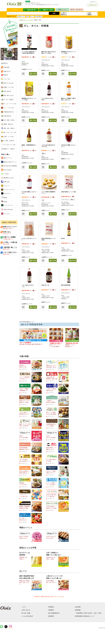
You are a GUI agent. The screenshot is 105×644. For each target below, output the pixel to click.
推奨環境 (51, 616)
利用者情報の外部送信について (85, 616)
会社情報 (78, 607)
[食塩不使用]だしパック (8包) (69, 192)
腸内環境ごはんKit (7, 178)
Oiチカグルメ (6, 193)
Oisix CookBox (6, 170)
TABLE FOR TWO (7, 209)
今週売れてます (21, 16)
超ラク (32, 16)
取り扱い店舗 (26, 613)
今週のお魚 (5, 182)
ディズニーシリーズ (8, 190)
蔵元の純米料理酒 (66, 285)
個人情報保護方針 (54, 613)
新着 (28, 16)
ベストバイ (5, 186)
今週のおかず (7, 71)
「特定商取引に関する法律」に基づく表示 (88, 613)
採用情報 (78, 610)
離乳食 (4, 198)
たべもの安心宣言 (27, 616)
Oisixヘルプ (92, 5)
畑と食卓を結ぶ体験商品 (9, 166)
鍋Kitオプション (7, 158)
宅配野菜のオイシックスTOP (26, 20)
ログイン (93, 2)
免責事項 (51, 610)
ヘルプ (24, 607)
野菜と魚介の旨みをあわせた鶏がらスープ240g (49, 52)
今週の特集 (6, 67)
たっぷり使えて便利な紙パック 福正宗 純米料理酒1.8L (29, 52)
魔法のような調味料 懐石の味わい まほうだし (68, 99)
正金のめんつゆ (45, 285)
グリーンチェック (7, 205)
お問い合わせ (26, 610)
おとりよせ (5, 214)
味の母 (63, 239)
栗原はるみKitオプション (9, 162)
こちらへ (38, 3)
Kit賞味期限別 (39, 16)
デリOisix (5, 174)
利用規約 (51, 607)
